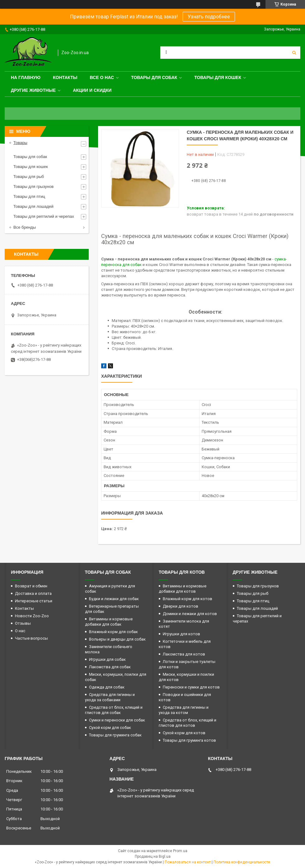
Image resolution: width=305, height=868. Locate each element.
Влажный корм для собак (113, 632)
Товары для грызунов (33, 187)
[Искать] (294, 53)
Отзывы (23, 623)
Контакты (65, 77)
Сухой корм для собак (110, 728)
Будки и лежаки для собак (114, 599)
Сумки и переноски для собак (117, 720)
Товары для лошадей (33, 206)
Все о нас (102, 77)
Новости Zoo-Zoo (32, 616)
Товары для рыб (29, 177)
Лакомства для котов (184, 654)
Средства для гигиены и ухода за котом (184, 710)
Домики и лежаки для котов (190, 614)
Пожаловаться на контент (188, 862)
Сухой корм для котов (184, 733)
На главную (26, 77)
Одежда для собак (107, 687)
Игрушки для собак (107, 659)
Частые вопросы (31, 638)
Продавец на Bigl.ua (153, 856)
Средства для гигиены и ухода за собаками (110, 697)
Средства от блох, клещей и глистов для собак (114, 710)
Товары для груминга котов (189, 740)
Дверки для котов (181, 606)
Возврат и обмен (31, 586)
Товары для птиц (29, 196)
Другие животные (33, 90)
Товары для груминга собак (115, 735)
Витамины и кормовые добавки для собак (109, 622)
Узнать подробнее (209, 17)
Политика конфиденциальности (242, 862)
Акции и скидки (92, 90)
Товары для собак (154, 77)
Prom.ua (180, 851)
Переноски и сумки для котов (191, 687)
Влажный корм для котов (188, 599)
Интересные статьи (34, 601)
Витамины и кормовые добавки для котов (183, 589)
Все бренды (25, 227)
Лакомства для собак (110, 667)
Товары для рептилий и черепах (44, 216)
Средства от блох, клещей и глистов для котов (188, 723)
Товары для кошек (218, 77)
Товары (20, 143)
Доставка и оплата (33, 593)
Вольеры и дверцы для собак (117, 639)
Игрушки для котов (181, 634)
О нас (20, 631)
